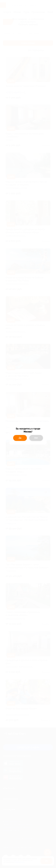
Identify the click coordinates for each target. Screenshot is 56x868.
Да (20, 438)
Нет (36, 438)
